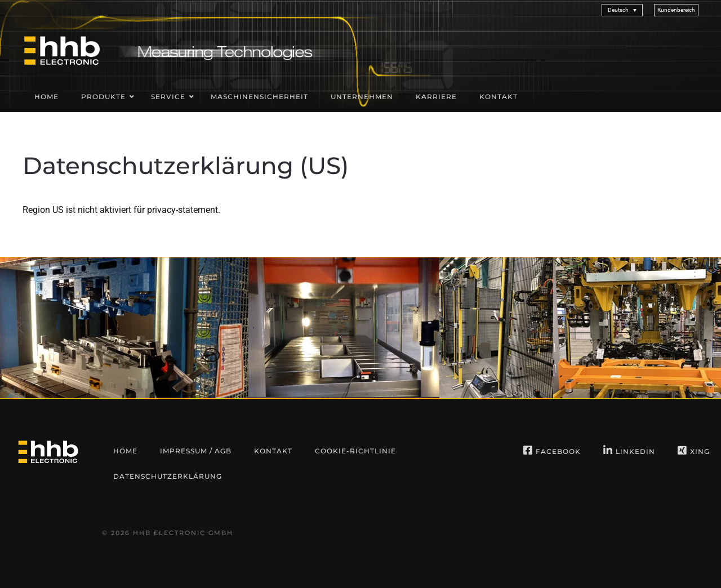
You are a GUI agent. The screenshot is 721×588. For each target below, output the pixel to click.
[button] (676, 10)
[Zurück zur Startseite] (62, 50)
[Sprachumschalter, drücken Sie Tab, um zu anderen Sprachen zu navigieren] (622, 10)
